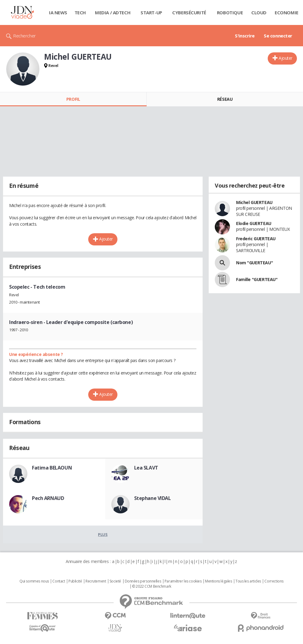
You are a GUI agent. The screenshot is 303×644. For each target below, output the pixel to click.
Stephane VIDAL (153, 498)
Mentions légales (218, 581)
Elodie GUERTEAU (254, 223)
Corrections (274, 581)
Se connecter (278, 36)
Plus (103, 534)
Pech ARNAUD (48, 498)
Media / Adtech (113, 12)
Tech (80, 12)
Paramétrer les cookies (183, 581)
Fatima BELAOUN (52, 468)
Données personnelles (143, 581)
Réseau (225, 99)
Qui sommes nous (34, 581)
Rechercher (24, 36)
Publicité (75, 581)
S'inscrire (245, 36)
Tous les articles (248, 581)
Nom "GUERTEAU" (254, 263)
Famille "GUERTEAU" (257, 279)
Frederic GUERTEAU (256, 239)
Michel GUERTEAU (254, 202)
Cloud (259, 12)
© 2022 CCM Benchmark (152, 586)
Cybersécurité (189, 12)
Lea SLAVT (146, 468)
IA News (58, 12)
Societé (115, 581)
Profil (73, 99)
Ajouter (286, 58)
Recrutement (96, 581)
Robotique (230, 12)
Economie (287, 12)
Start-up (151, 12)
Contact (59, 581)
